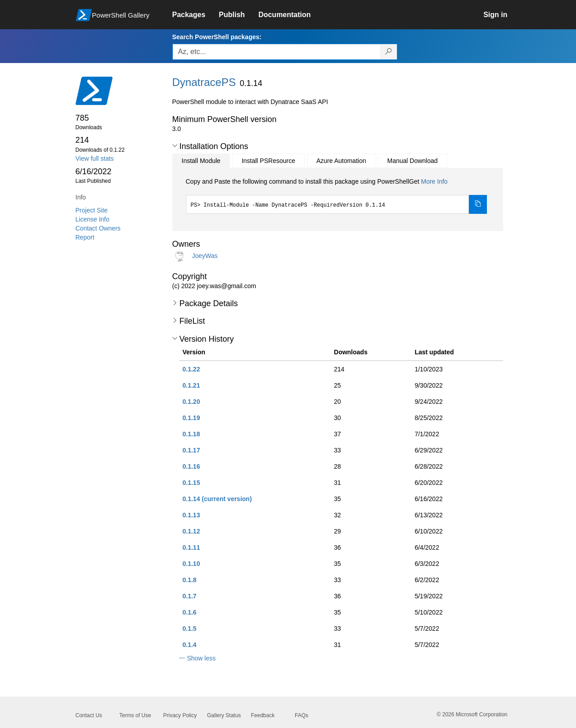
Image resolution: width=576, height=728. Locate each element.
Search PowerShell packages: (217, 37)
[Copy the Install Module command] (478, 204)
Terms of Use (135, 715)
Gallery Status (224, 715)
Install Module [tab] (201, 161)
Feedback (263, 715)
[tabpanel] (337, 195)
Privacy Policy (180, 715)
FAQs (301, 715)
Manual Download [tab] (412, 161)
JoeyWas (205, 255)
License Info (93, 219)
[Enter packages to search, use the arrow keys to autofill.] (276, 52)
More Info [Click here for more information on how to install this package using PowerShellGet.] (434, 181)
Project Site (92, 210)
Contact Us (89, 715)
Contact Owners (98, 228)
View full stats (95, 158)
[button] (175, 146)
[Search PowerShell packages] (389, 52)
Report (85, 237)
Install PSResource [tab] (268, 161)
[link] (196, 15)
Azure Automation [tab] (341, 161)
